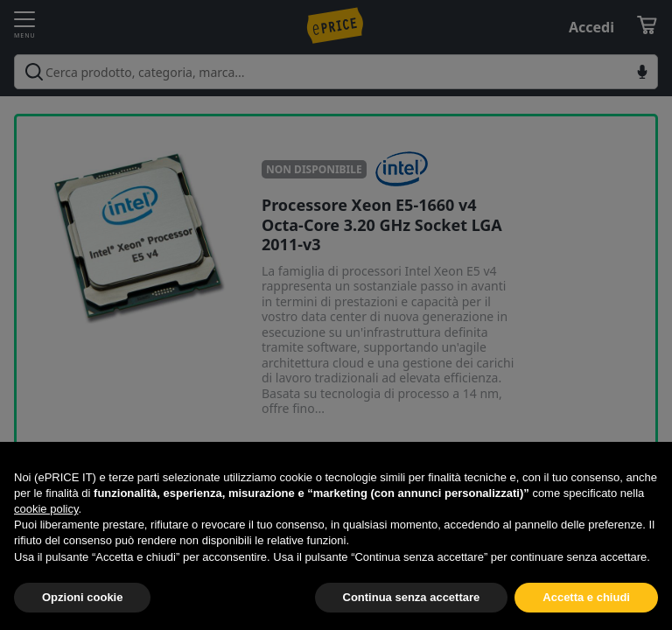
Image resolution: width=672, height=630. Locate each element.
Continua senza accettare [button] (412, 597)
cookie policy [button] (46, 509)
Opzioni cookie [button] (82, 597)
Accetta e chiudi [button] (586, 597)
